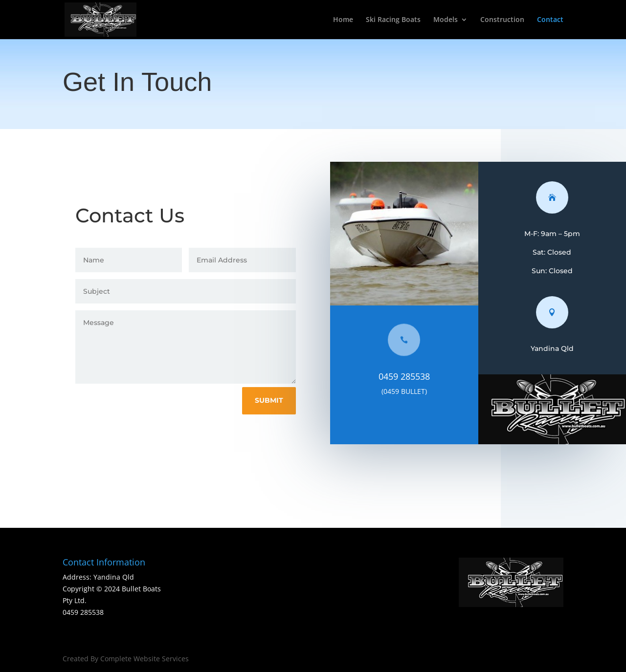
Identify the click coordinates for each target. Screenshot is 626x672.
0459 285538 (410, 376)
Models (446, 20)
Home (343, 20)
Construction (502, 20)
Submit (274, 400)
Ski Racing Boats (393, 20)
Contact (550, 20)
